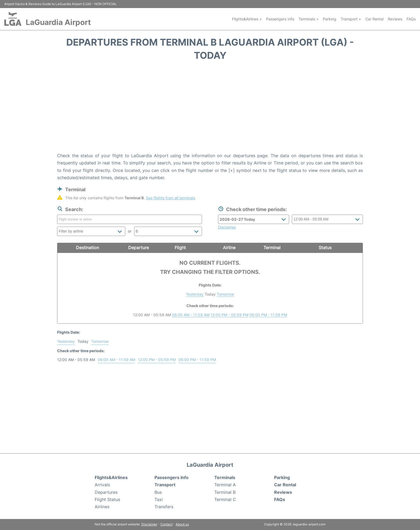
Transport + (351, 19)
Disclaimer (149, 524)
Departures (106, 492)
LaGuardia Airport (58, 22)
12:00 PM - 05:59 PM (229, 315)
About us (182, 524)
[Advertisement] (210, 109)
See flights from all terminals (171, 198)
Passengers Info (280, 19)
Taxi (159, 499)
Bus (158, 492)
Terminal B (225, 492)
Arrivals (102, 485)
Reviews (395, 19)
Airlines (102, 507)
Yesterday (195, 294)
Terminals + (309, 19)
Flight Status (107, 499)
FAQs (411, 19)
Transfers (164, 507)
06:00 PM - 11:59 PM (268, 315)
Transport (165, 485)
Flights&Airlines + (247, 19)
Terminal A (225, 485)
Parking (330, 19)
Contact (166, 524)
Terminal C (225, 499)
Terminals (225, 477)
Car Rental (374, 19)
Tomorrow (225, 294)
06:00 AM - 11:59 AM (191, 315)
